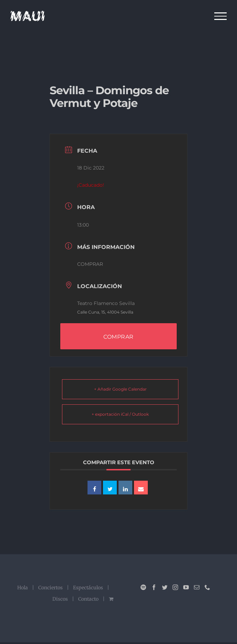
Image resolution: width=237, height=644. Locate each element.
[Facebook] (154, 587)
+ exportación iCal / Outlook (120, 414)
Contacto (88, 599)
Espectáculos (88, 588)
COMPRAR (90, 264)
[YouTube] (186, 587)
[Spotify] (143, 587)
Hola (23, 588)
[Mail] (197, 587)
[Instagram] (175, 587)
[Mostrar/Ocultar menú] (221, 16)
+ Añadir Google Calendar (120, 389)
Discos (60, 599)
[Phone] (207, 587)
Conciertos (50, 588)
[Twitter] (165, 587)
